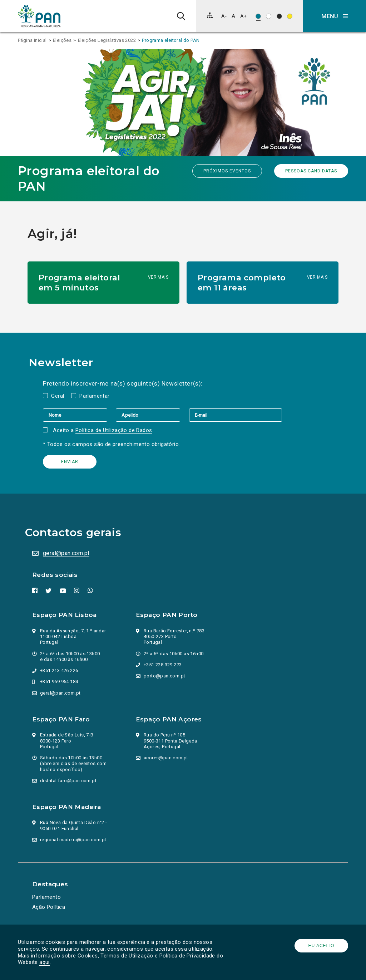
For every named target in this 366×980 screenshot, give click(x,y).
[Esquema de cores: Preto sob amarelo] (290, 16)
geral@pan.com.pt (66, 553)
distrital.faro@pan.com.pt (68, 781)
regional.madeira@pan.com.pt (73, 840)
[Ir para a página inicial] (39, 16)
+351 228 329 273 (163, 665)
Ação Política (49, 907)
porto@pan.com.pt (164, 676)
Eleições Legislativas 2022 (107, 40)
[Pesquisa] (181, 16)
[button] (335, 16)
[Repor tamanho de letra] (233, 16)
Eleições (62, 40)
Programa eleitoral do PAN (171, 40)
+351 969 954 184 (59, 682)
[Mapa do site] (210, 15)
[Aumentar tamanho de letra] (243, 16)
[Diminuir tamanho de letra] (224, 16)
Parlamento (46, 897)
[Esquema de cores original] (258, 16)
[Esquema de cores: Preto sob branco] (269, 16)
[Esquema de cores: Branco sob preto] (279, 16)
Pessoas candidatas (311, 171)
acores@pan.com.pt (166, 758)
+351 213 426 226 (59, 670)
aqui (44, 962)
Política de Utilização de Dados (114, 430)
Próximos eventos (227, 171)
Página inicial (32, 40)
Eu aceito (322, 946)
